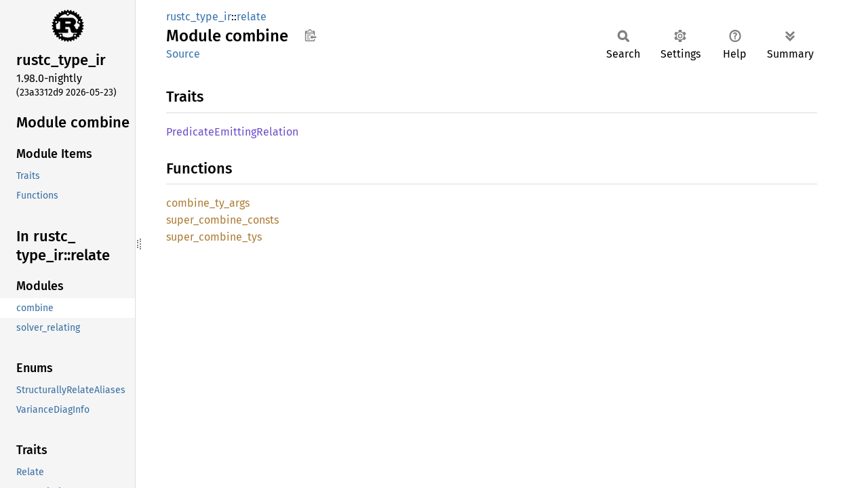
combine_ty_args (208, 203)
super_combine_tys (214, 237)
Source (183, 54)
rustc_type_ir (199, 17)
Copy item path (310, 35)
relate (252, 17)
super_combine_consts (222, 220)
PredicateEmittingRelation (232, 132)
